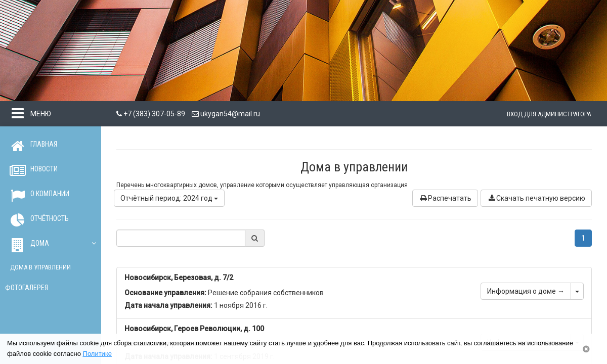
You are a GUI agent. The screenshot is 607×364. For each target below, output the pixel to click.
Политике (97, 354)
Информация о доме (526, 291)
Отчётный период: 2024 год (169, 198)
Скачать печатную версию (536, 198)
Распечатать (445, 198)
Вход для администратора (549, 114)
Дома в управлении (40, 267)
